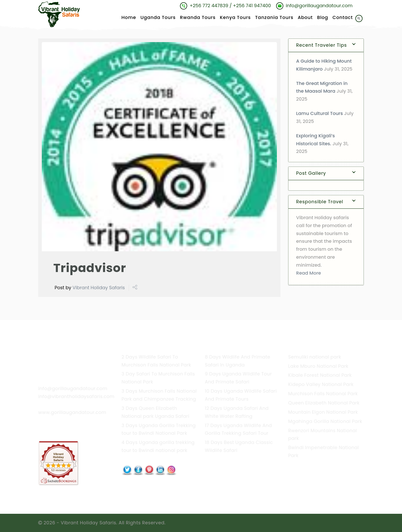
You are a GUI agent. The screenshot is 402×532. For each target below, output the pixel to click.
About (305, 18)
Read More (309, 273)
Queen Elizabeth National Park (324, 403)
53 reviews (58, 470)
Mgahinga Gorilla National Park (325, 421)
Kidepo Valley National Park (321, 384)
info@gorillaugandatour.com (73, 388)
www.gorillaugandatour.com (72, 412)
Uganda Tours (158, 18)
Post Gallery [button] (311, 173)
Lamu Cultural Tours (319, 113)
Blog (323, 18)
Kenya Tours (235, 18)
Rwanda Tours (198, 18)
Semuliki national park (315, 357)
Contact (343, 18)
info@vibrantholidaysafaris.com (76, 396)
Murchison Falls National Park (323, 394)
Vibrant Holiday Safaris (99, 288)
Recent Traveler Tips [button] (321, 45)
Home (129, 18)
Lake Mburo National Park (318, 366)
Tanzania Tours (274, 18)
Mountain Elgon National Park (323, 412)
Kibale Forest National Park (320, 375)
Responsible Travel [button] (320, 202)
